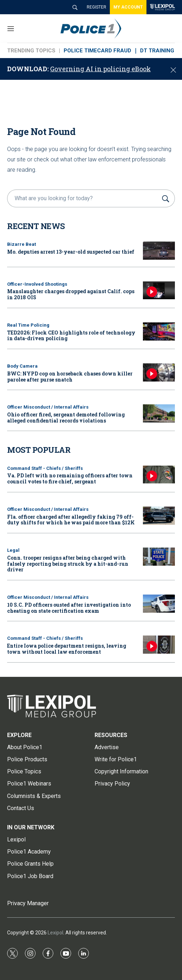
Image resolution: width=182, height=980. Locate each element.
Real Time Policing (28, 325)
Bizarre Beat (22, 244)
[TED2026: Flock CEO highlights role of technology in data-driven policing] (159, 331)
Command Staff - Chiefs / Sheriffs (45, 468)
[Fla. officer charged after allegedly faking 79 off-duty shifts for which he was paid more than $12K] (159, 516)
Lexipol (55, 933)
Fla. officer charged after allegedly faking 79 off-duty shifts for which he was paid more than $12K (71, 520)
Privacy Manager (28, 903)
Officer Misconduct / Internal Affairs (48, 407)
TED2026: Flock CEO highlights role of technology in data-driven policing (71, 336)
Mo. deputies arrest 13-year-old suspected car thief (71, 252)
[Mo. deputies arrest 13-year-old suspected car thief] (159, 251)
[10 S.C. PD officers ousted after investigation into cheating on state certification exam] (159, 604)
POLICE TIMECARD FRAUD (97, 51)
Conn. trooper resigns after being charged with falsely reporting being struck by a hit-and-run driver (68, 564)
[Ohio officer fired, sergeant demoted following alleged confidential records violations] (159, 413)
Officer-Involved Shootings (37, 284)
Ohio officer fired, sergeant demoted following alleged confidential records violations (66, 418)
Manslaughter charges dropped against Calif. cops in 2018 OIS (71, 294)
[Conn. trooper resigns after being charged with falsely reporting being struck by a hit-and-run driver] (159, 557)
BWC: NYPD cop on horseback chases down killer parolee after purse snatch (70, 377)
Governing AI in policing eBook (100, 69)
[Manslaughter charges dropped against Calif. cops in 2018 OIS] (159, 291)
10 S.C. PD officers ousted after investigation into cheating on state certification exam (69, 608)
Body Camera (22, 366)
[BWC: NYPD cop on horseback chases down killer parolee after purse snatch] (159, 372)
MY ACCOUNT (128, 7)
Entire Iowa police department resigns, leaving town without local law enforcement (67, 649)
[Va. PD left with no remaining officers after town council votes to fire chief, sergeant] (159, 475)
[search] (84, 198)
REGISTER (97, 7)
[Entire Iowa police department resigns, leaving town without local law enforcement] (159, 645)
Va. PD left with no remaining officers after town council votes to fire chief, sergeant (70, 478)
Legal (13, 550)
